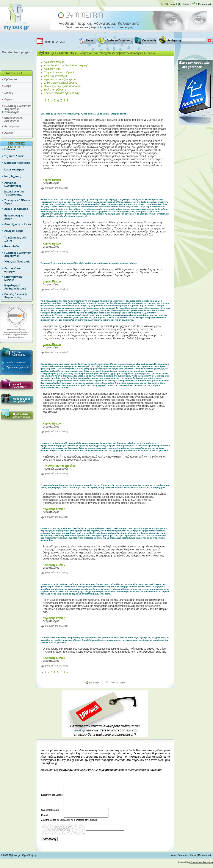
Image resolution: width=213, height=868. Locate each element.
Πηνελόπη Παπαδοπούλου (59, 466)
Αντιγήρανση (12, 126)
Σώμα (8, 86)
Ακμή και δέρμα (14, 231)
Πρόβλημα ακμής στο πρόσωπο (62, 86)
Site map (170, 4)
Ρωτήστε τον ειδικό (16, 362)
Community (149, 40)
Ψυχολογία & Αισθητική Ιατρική (15, 287)
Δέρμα (8, 99)
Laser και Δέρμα (14, 170)
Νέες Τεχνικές (13, 176)
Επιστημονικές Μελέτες (13, 278)
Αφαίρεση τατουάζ (54, 62)
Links (186, 4)
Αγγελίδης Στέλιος (54, 509)
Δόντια (9, 133)
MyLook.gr (46, 53)
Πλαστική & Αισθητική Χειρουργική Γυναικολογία (17, 109)
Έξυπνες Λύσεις (14, 156)
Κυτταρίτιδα (12, 246)
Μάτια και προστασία (17, 163)
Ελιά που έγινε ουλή (55, 76)
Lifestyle (10, 149)
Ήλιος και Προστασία (17, 262)
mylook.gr (16, 27)
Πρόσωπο (11, 79)
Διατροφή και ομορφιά (13, 270)
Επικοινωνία (205, 4)
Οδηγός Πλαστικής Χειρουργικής (16, 296)
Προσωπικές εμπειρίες (18, 367)
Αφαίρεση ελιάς (53, 69)
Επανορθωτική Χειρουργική (13, 119)
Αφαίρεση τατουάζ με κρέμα (60, 79)
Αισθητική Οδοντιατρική (13, 184)
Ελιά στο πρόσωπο (55, 90)
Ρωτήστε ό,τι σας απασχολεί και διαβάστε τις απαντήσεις (111, 53)
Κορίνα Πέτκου (52, 180)
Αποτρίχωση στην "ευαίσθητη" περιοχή (66, 65)
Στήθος (9, 93)
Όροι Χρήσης (30, 860)
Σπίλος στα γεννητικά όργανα (61, 83)
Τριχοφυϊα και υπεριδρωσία (60, 72)
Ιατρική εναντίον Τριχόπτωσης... (14, 193)
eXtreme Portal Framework (201, 867)
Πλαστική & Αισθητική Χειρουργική (18, 254)
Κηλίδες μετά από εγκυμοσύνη (61, 93)
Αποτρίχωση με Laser (18, 224)
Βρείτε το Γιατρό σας (119, 40)
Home (90, 40)
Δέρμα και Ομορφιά (16, 209)
